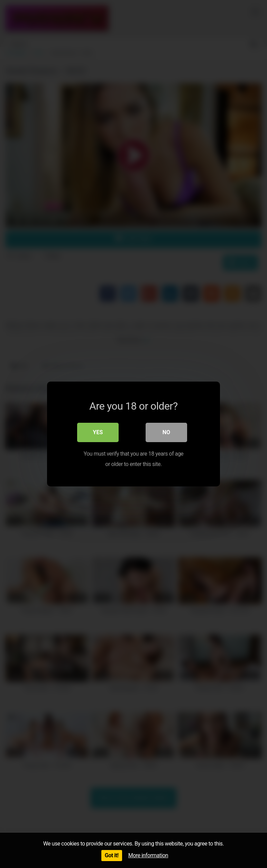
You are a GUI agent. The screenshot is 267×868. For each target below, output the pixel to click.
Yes (98, 432)
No (166, 432)
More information (148, 855)
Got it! (112, 855)
